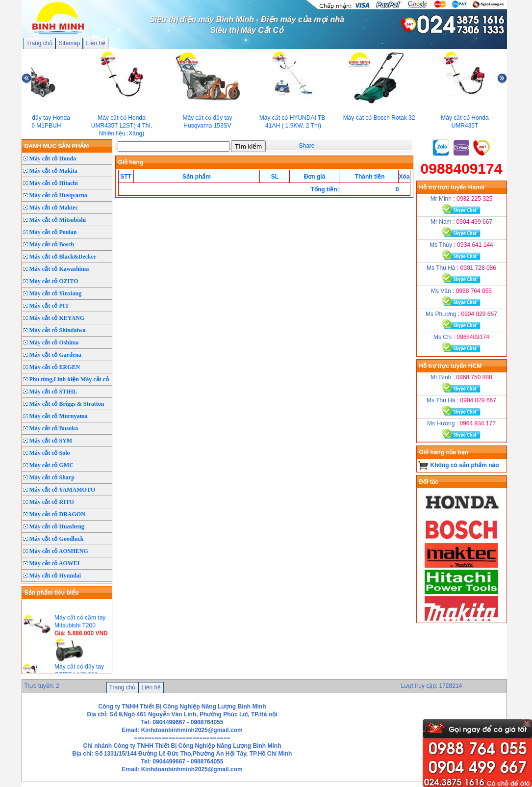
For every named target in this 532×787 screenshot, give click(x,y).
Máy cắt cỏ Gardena (55, 355)
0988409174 (462, 169)
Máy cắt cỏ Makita (53, 171)
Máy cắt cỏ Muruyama (59, 416)
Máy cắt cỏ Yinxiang (56, 293)
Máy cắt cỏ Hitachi (54, 183)
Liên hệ (96, 43)
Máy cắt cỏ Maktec (54, 208)
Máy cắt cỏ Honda (53, 158)
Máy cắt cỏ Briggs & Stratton (67, 404)
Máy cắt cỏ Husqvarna (58, 195)
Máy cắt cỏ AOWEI (55, 563)
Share (307, 146)
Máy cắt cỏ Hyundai (55, 576)
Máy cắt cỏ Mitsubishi (58, 220)
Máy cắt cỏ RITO (52, 502)
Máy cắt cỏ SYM (51, 441)
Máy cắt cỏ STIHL (53, 392)
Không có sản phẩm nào (465, 465)
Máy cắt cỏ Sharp (52, 477)
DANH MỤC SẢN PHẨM (57, 146)
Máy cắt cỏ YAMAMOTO (63, 490)
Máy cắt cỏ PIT (49, 306)
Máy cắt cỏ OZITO (54, 281)
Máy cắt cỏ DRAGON (57, 514)
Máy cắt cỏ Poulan (53, 232)
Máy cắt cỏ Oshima (54, 342)
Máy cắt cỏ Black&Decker (63, 257)
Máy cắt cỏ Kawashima (59, 269)
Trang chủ (40, 43)
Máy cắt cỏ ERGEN (55, 367)
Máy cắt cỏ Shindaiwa (58, 330)
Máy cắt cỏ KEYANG (57, 318)
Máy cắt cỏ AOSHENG (59, 551)
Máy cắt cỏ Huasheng (57, 526)
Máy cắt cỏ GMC (51, 465)
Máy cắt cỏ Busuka (54, 428)
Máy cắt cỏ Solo (50, 453)
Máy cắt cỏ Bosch (52, 244)
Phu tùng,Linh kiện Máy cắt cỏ (69, 379)
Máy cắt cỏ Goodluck (57, 539)
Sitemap (69, 43)
